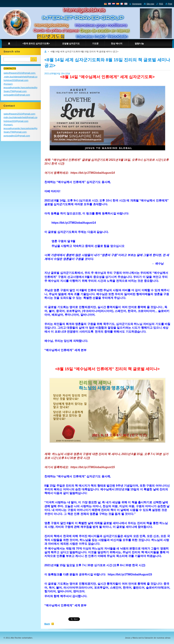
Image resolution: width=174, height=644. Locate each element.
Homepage (137, 4)
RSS (161, 4)
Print (170, 4)
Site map (150, 4)
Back (47, 624)
